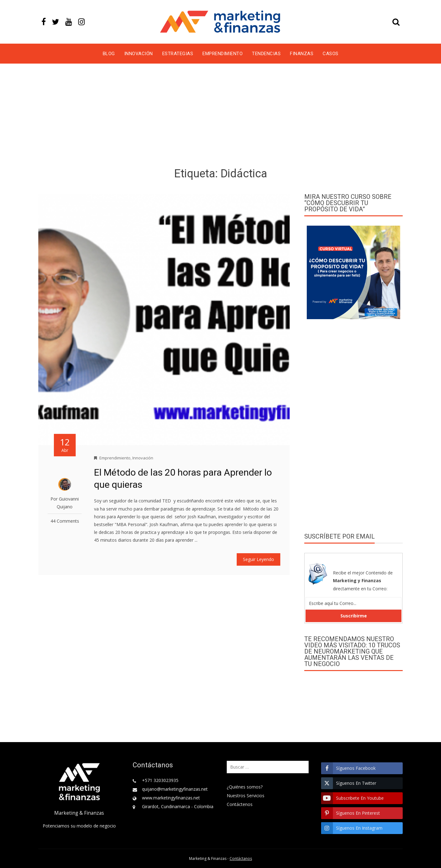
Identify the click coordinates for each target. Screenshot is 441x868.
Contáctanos (241, 858)
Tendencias (266, 54)
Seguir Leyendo (258, 559)
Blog (109, 54)
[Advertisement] (220, 117)
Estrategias (178, 54)
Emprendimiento (223, 54)
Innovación (139, 54)
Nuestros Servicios (246, 796)
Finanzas (302, 54)
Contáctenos (240, 804)
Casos (331, 54)
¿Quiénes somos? (245, 787)
